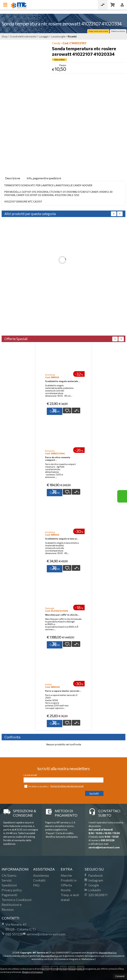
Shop (5, 36)
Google (92, 885)
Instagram (94, 880)
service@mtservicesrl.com (104, 847)
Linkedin (93, 890)
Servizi (7, 880)
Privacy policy (12, 890)
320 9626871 (96, 895)
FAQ (36, 885)
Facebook (94, 875)
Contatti (39, 880)
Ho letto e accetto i (37, 786)
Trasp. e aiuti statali (70, 897)
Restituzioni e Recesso (12, 907)
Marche (66, 875)
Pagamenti (10, 895)
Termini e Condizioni (17, 900)
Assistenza (41, 875)
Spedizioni (9, 885)
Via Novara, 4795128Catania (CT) (19, 927)
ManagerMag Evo (108, 953)
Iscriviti (94, 794)
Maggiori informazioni (32, 972)
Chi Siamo (9, 875)
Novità (66, 890)
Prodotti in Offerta (69, 883)
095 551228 (108, 840)
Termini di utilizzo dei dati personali (67, 786)
